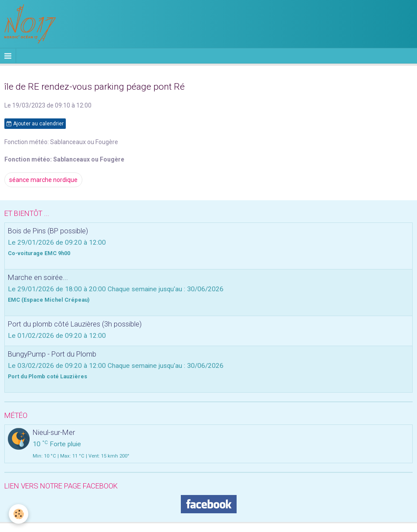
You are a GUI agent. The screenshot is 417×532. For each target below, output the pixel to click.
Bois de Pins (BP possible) (48, 231)
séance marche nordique (43, 180)
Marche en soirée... (38, 277)
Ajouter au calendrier (35, 124)
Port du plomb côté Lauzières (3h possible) (75, 324)
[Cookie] (19, 514)
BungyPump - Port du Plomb (52, 354)
